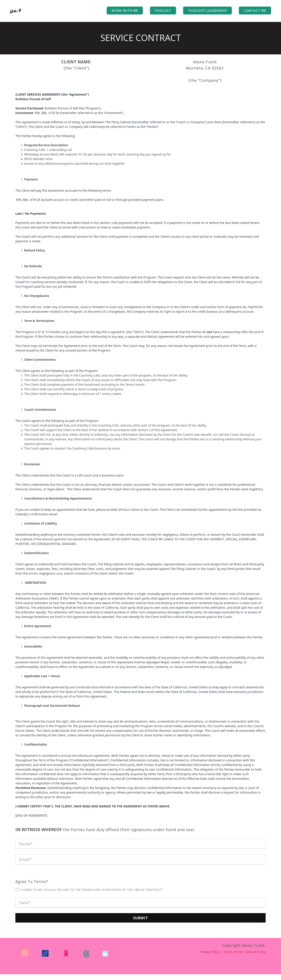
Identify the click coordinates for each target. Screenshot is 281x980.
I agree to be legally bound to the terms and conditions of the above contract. (91, 890)
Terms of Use (233, 952)
